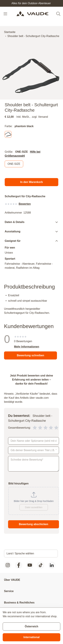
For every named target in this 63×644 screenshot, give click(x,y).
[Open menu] (6, 14)
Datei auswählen (34, 507)
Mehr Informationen (27, 347)
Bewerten (25, 204)
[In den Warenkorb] (32, 182)
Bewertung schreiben (30, 355)
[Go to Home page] (33, 14)
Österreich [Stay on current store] (31, 626)
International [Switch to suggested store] (31, 637)
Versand (43, 117)
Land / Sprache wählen (20, 553)
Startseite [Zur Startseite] (10, 32)
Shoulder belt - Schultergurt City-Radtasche (33, 36)
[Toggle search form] (58, 14)
